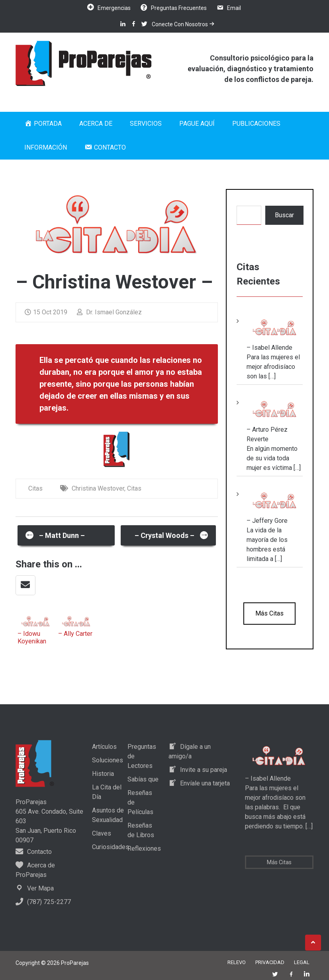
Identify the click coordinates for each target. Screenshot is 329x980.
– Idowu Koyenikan (32, 637)
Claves (102, 833)
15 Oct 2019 (46, 312)
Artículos (104, 747)
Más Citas (269, 613)
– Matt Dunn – (55, 535)
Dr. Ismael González (109, 312)
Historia (103, 774)
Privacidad (270, 962)
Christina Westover (98, 488)
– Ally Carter (75, 634)
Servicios (146, 124)
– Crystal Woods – (172, 535)
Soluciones (108, 760)
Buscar (284, 215)
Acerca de (96, 124)
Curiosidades (111, 847)
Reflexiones (144, 848)
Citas (35, 488)
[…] (308, 826)
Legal (302, 962)
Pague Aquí (197, 124)
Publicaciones (256, 124)
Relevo (237, 962)
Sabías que (143, 779)
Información (46, 147)
